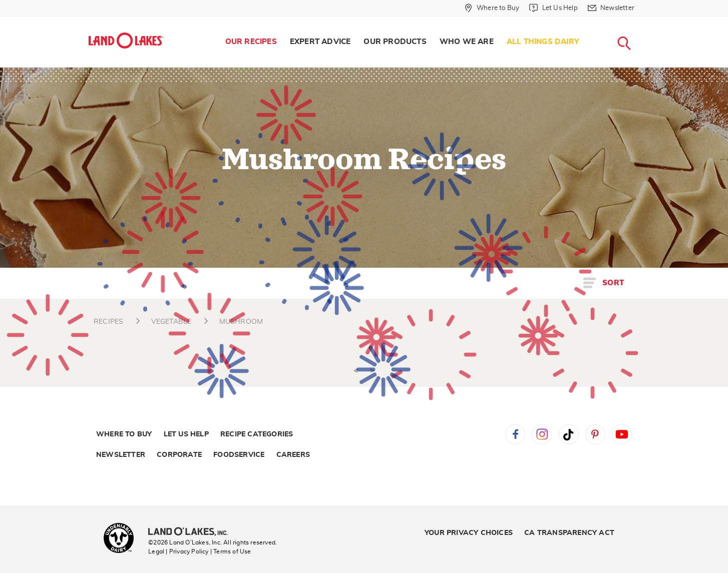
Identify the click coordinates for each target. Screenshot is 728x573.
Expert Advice (320, 42)
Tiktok (569, 434)
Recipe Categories (257, 434)
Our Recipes (251, 42)
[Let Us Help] (553, 8)
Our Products (395, 42)
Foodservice (239, 455)
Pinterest (595, 434)
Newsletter (121, 455)
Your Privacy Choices (469, 533)
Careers (293, 455)
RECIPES (108, 322)
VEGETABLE (171, 322)
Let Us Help (186, 434)
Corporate (179, 455)
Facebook (515, 434)
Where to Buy (124, 434)
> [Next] (372, 371)
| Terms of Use (231, 551)
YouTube (622, 434)
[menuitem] (251, 42)
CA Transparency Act (569, 533)
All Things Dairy (543, 42)
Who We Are (467, 42)
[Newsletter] (611, 8)
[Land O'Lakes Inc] (192, 532)
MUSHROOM (241, 322)
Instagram (542, 434)
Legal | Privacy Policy (178, 551)
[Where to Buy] (492, 8)
